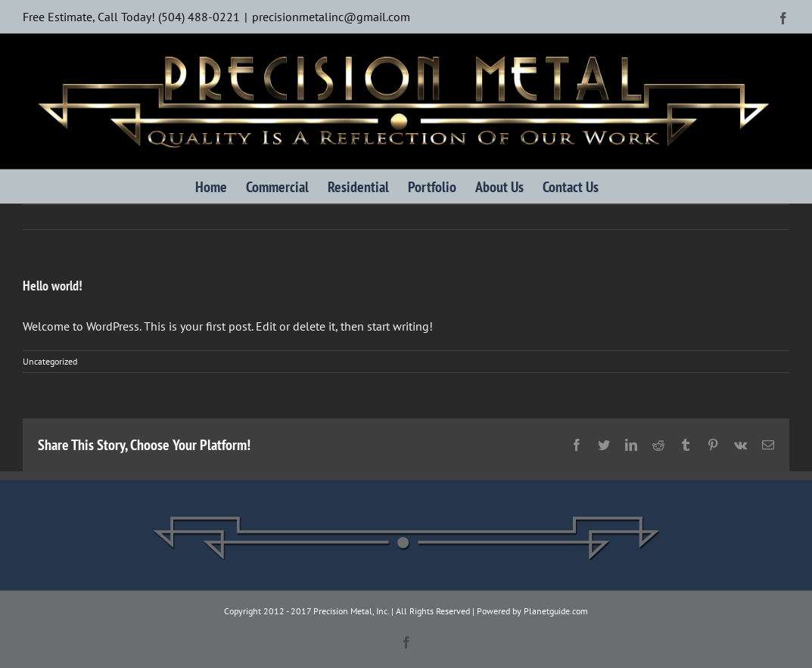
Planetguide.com (556, 611)
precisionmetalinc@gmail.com (331, 17)
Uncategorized (50, 361)
